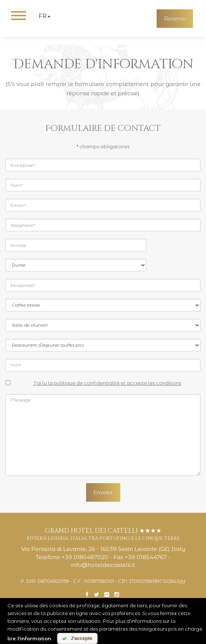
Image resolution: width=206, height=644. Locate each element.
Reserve (175, 19)
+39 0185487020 (85, 557)
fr (45, 16)
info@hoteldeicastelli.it (103, 565)
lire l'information (29, 638)
